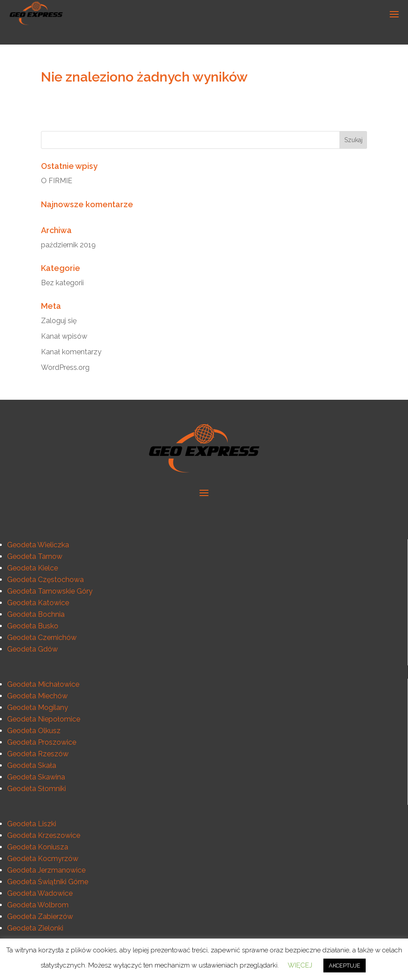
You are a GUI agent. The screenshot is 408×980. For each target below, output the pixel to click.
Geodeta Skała (32, 765)
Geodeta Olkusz (34, 731)
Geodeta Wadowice (40, 893)
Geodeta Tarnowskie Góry (50, 591)
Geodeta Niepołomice (44, 719)
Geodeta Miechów (37, 696)
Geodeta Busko (33, 626)
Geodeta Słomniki (37, 789)
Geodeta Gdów (33, 649)
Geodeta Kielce (33, 568)
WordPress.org (65, 367)
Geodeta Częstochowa (45, 580)
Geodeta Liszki (32, 824)
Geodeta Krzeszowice (44, 835)
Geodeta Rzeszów (38, 754)
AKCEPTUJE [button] (345, 966)
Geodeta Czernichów (42, 638)
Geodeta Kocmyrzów (43, 859)
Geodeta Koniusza (38, 847)
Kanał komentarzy (71, 352)
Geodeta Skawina (36, 777)
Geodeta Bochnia (36, 614)
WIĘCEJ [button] (300, 965)
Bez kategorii (62, 283)
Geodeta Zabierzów (40, 916)
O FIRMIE (57, 181)
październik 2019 (68, 245)
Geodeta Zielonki (35, 928)
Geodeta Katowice (38, 603)
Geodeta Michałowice (43, 684)
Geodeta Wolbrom (38, 905)
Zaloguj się (59, 321)
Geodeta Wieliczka (38, 545)
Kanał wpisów (64, 336)
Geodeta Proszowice (42, 742)
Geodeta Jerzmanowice (46, 870)
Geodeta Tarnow (35, 556)
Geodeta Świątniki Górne (48, 882)
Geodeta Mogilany (38, 707)
